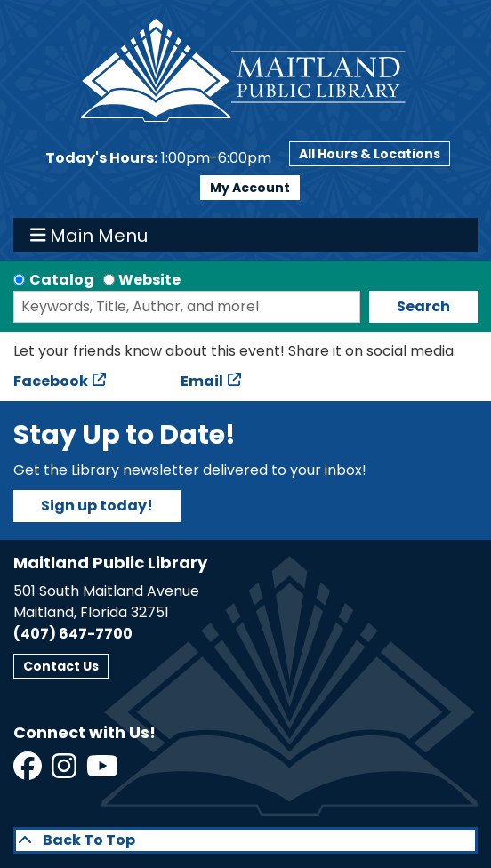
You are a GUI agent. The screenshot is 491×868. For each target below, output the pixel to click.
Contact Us (61, 666)
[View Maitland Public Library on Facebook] (29, 772)
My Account (250, 188)
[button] (158, 158)
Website (149, 280)
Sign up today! (97, 506)
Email (202, 381)
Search (423, 306)
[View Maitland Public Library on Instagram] (65, 772)
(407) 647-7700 (73, 634)
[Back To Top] (245, 840)
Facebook (51, 381)
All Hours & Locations (370, 154)
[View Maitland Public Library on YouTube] (104, 772)
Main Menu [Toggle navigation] (89, 235)
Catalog (62, 280)
